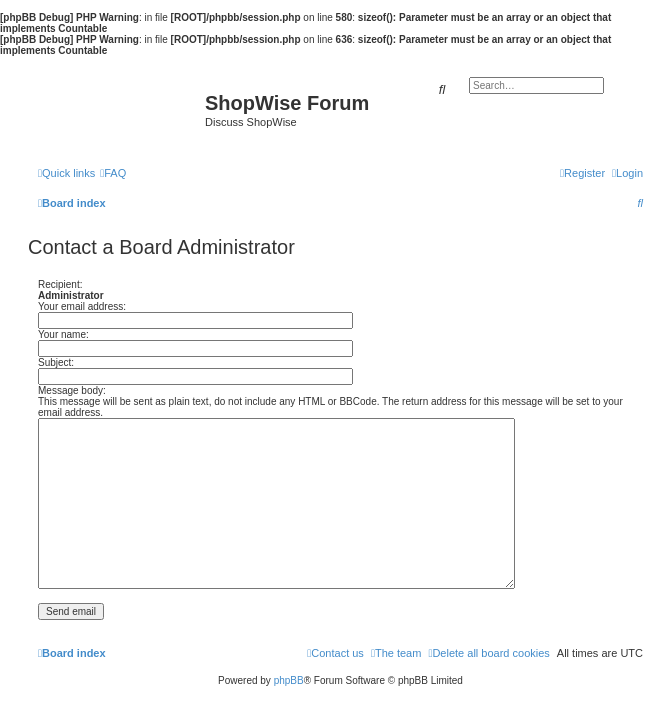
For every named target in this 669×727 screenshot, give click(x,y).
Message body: (72, 390)
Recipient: (60, 284)
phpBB (289, 680)
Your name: (63, 334)
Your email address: (82, 306)
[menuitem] (113, 173)
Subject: (56, 362)
